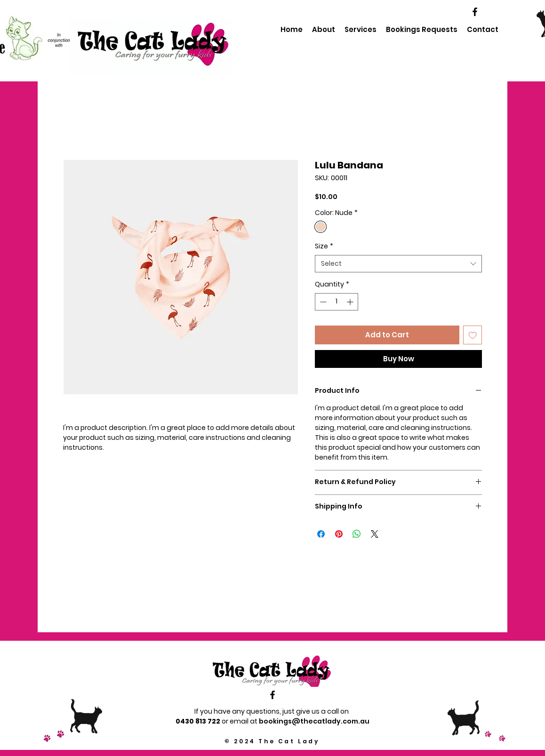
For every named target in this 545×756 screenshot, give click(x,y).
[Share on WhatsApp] (357, 534)
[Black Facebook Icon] (475, 12)
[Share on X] (375, 534)
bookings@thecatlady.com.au (314, 721)
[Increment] (351, 302)
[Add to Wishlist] (473, 335)
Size (324, 246)
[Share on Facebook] (321, 534)
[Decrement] (322, 302)
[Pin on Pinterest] (339, 534)
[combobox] (398, 264)
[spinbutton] (337, 302)
